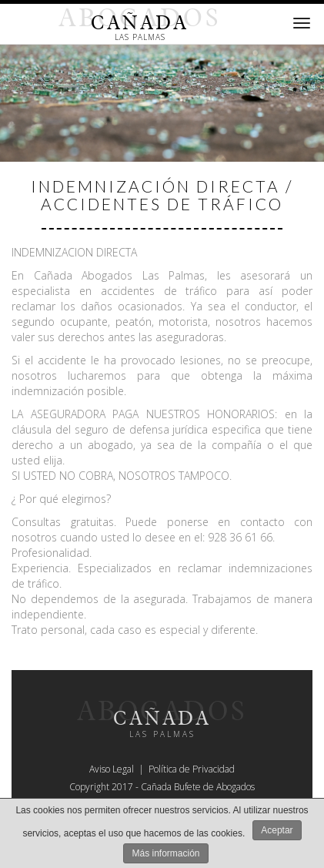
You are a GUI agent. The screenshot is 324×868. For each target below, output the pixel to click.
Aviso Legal (112, 769)
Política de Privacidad (192, 769)
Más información (165, 853)
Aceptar (277, 830)
